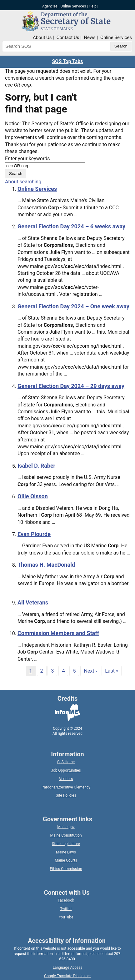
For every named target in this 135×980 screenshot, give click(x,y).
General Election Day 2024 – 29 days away (71, 386)
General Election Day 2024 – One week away (73, 306)
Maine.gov (66, 827)
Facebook (66, 900)
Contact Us (68, 37)
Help (93, 6)
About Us (42, 37)
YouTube (66, 917)
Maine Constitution (66, 835)
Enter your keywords (27, 159)
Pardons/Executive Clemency (66, 787)
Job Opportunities (66, 770)
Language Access (68, 968)
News (90, 37)
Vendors (66, 779)
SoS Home (66, 762)
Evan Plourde (34, 534)
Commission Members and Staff (58, 633)
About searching (23, 182)
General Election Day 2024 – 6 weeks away (71, 226)
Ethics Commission (66, 869)
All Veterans (33, 602)
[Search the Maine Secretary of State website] (35, 46)
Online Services (73, 6)
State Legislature (66, 844)
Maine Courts (66, 860)
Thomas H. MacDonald (46, 565)
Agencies (50, 6)
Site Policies (66, 795)
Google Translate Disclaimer (67, 976)
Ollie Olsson (33, 496)
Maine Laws (66, 852)
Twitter (66, 909)
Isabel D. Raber (36, 466)
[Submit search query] (121, 46)
